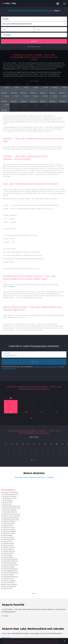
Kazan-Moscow (9, 549)
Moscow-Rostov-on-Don (12, 514)
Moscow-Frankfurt (10, 532)
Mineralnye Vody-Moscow (11, 508)
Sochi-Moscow (7, 500)
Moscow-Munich (9, 524)
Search (34, 41)
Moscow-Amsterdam (11, 569)
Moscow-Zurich (9, 579)
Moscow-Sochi (7, 502)
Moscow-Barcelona (10, 563)
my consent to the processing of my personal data (47, 367)
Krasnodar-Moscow (10, 512)
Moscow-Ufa (8, 541)
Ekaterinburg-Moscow (11, 520)
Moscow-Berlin (8, 557)
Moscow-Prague (9, 567)
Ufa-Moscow (8, 555)
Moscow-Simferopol (10, 496)
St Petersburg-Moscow (10, 494)
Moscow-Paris (8, 526)
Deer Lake (6, 638)
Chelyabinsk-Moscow (11, 577)
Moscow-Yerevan (9, 528)
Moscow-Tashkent (10, 581)
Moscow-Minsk (8, 553)
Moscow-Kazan (9, 543)
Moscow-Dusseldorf (10, 584)
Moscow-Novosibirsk (10, 559)
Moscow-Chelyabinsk (11, 573)
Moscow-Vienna (9, 537)
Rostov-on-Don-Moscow (12, 516)
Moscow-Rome (8, 545)
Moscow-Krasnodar (10, 510)
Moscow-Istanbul (9, 522)
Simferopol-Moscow (10, 498)
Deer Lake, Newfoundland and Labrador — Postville (34, 477)
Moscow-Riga (8, 535)
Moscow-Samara (9, 547)
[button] (32, 418)
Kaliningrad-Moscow (10, 571)
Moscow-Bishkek (9, 583)
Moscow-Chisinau (9, 530)
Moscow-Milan (8, 575)
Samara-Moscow (9, 551)
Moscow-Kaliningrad (10, 565)
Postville (11, 286)
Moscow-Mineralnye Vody (11, 506)
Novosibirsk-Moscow (10, 561)
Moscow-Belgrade (10, 586)
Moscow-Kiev (7, 504)
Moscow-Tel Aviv (9, 533)
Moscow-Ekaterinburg (11, 518)
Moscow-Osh (8, 588)
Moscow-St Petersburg (10, 492)
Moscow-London (9, 539)
